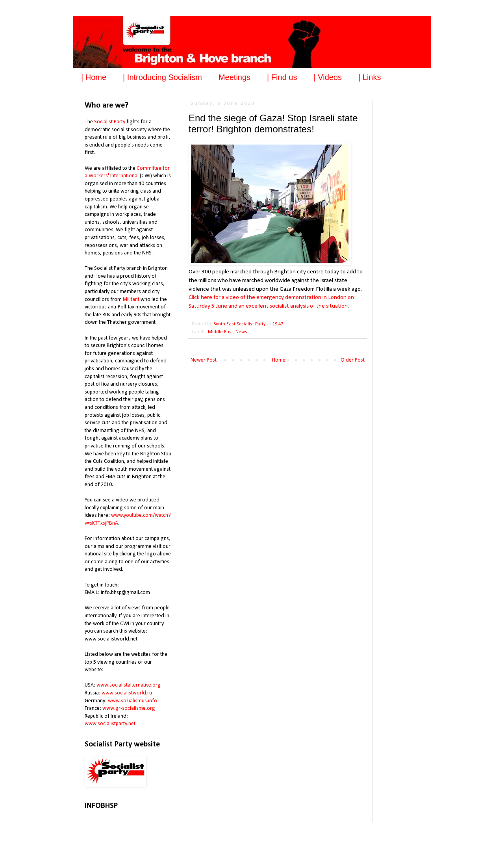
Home (279, 360)
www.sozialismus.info (132, 701)
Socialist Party (110, 122)
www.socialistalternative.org (129, 685)
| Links (370, 77)
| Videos (328, 77)
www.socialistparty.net (110, 724)
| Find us (282, 77)
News (241, 332)
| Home (94, 77)
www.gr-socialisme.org (129, 708)
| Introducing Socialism (162, 77)
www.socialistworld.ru (127, 693)
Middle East (220, 332)
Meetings (234, 77)
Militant (131, 300)
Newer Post (204, 360)
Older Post (353, 360)
